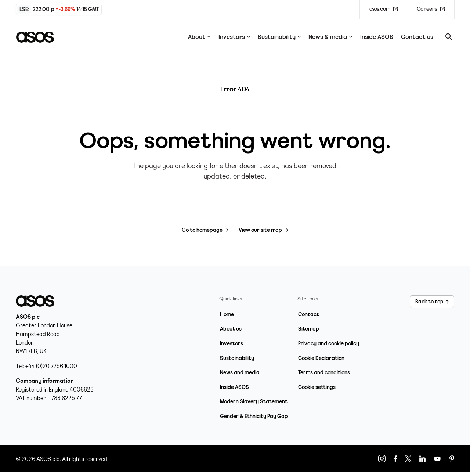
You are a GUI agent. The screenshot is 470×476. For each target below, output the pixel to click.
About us (231, 329)
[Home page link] (39, 37)
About (199, 37)
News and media (240, 372)
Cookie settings (317, 387)
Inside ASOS (377, 37)
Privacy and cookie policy (329, 343)
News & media (330, 37)
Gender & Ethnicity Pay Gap (254, 416)
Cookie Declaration (321, 358)
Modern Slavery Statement (254, 401)
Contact (309, 314)
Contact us (417, 37)
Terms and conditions (324, 372)
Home (227, 314)
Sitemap (309, 329)
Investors (234, 37)
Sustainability (279, 37)
